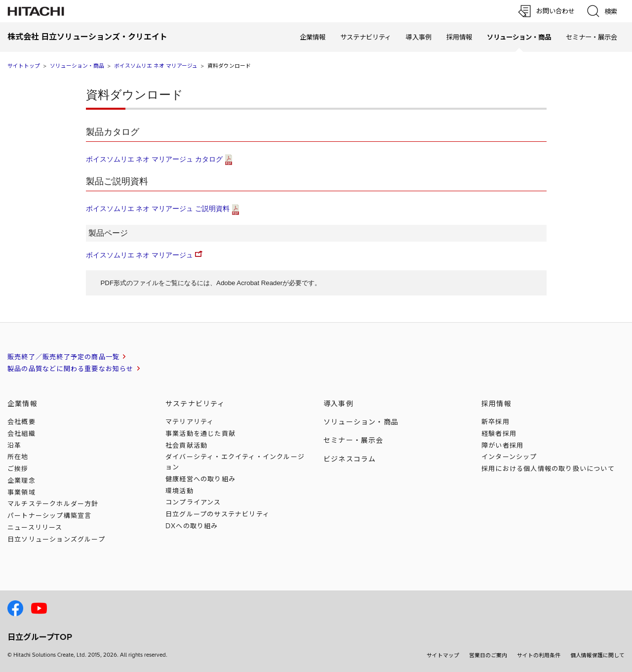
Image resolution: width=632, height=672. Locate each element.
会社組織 (21, 433)
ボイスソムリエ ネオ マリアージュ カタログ (155, 159)
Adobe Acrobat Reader (249, 283)
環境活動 (179, 491)
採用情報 (459, 37)
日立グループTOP (40, 637)
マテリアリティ (190, 421)
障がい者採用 (502, 445)
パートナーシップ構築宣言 (49, 515)
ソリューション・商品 (77, 66)
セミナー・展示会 (592, 37)
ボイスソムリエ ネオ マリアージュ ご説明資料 (158, 209)
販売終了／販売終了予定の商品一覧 (63, 357)
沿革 (14, 445)
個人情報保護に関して (597, 655)
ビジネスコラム (350, 459)
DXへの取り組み (192, 526)
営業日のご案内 (488, 655)
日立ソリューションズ (56, 539)
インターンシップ (509, 457)
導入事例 (419, 37)
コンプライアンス (193, 502)
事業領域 (21, 492)
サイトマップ (443, 655)
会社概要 (21, 421)
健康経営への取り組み (200, 479)
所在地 (18, 457)
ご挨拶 (18, 468)
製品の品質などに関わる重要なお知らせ (71, 369)
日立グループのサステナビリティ (217, 514)
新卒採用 (495, 421)
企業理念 (21, 480)
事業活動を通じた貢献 (200, 433)
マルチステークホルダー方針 (53, 504)
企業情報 (313, 37)
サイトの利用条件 (539, 655)
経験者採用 (499, 433)
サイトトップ (24, 66)
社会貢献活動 (186, 445)
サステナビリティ (366, 37)
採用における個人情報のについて (548, 468)
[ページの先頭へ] (595, 553)
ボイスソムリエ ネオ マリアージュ (156, 66)
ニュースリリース (35, 527)
